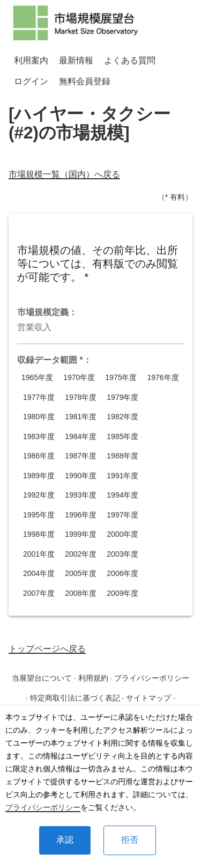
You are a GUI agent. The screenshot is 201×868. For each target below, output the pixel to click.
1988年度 (122, 456)
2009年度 (122, 593)
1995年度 (39, 515)
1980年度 (39, 417)
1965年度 (37, 378)
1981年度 (81, 417)
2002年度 (81, 554)
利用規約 (93, 678)
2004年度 (39, 574)
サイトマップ (148, 698)
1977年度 (39, 397)
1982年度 (122, 417)
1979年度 (122, 397)
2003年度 (122, 554)
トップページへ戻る (47, 649)
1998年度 (39, 534)
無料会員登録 (85, 81)
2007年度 (39, 593)
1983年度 (39, 437)
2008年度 (81, 593)
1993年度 (81, 495)
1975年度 (121, 378)
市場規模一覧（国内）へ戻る (64, 174)
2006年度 (122, 574)
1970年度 (79, 378)
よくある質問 (130, 60)
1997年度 (122, 515)
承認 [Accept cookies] (65, 840)
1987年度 (81, 456)
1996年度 (81, 515)
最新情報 (76, 60)
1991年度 (122, 476)
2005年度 (81, 574)
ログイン (31, 81)
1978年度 (81, 397)
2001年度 (39, 554)
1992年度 (39, 495)
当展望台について (42, 678)
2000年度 (122, 534)
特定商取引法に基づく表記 (75, 698)
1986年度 (39, 456)
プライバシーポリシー (43, 807)
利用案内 (31, 60)
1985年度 (122, 437)
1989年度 (39, 476)
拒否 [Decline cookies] (130, 840)
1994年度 (122, 495)
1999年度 (81, 534)
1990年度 (81, 476)
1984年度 (81, 437)
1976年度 (163, 378)
